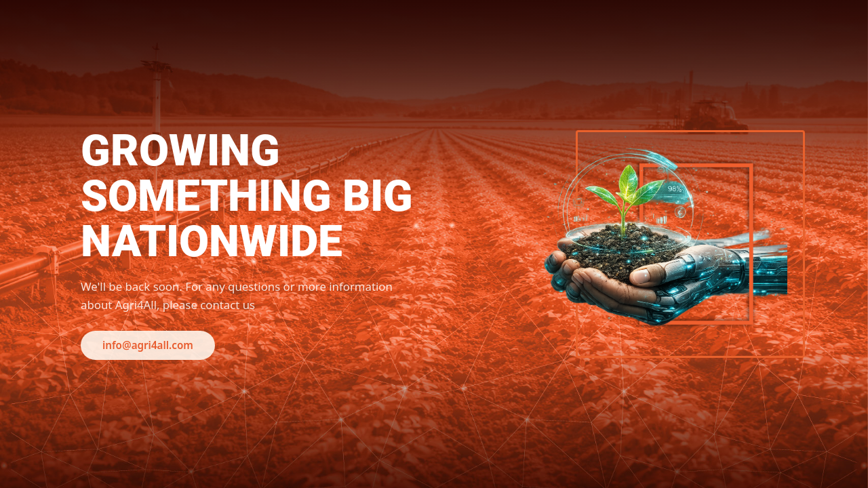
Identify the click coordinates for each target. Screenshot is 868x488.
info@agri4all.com (148, 345)
